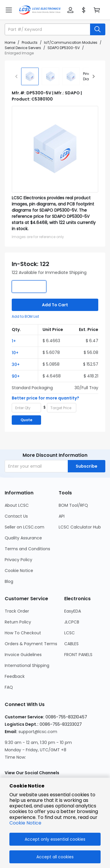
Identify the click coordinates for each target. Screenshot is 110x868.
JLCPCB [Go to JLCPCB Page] (72, 622)
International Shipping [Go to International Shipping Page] (27, 665)
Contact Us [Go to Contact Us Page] (16, 516)
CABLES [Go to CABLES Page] (71, 644)
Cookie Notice (25, 823)
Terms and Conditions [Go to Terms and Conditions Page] (27, 549)
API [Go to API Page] (62, 516)
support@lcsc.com (38, 732)
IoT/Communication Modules (71, 42)
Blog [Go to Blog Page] (9, 581)
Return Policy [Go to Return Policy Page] (18, 622)
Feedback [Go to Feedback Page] (15, 676)
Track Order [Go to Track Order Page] (17, 611)
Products (30, 42)
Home (10, 42)
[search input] (48, 29)
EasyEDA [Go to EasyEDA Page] (73, 611)
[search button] (98, 29)
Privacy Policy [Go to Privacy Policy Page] (18, 560)
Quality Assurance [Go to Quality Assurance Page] (23, 538)
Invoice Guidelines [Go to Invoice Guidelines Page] (23, 655)
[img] (30, 76)
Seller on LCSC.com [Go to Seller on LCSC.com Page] (24, 527)
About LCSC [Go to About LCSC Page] (17, 505)
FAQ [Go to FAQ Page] (9, 687)
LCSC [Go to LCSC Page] (70, 633)
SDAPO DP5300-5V (64, 48)
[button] (70, 10)
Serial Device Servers (23, 48)
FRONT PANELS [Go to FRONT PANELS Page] (78, 655)
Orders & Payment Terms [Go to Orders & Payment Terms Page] (31, 644)
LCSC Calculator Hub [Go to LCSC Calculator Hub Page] (80, 527)
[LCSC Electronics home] (40, 10)
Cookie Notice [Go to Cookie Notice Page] (19, 571)
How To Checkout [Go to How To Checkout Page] (23, 633)
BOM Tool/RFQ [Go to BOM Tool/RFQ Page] (73, 505)
